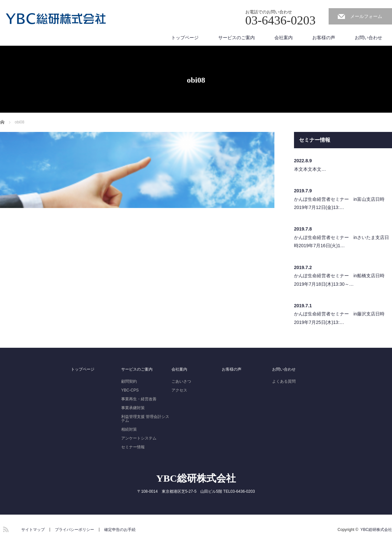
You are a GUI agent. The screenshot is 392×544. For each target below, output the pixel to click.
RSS (5, 528)
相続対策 (129, 429)
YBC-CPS (130, 390)
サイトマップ (33, 530)
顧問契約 (129, 381)
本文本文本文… (310, 169)
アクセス (179, 390)
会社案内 (284, 38)
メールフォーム (366, 16)
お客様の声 (324, 38)
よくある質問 (284, 381)
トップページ (185, 38)
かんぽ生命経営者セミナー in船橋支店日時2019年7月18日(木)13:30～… (339, 280)
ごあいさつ (181, 381)
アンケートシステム (139, 438)
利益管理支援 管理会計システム (145, 419)
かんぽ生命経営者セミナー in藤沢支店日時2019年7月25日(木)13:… (339, 318)
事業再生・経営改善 (139, 399)
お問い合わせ (368, 38)
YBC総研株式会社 (196, 478)
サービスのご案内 (237, 38)
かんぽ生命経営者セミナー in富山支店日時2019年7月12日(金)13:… (339, 203)
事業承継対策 (133, 408)
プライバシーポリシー (74, 530)
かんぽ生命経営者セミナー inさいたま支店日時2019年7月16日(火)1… (342, 241)
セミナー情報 (133, 447)
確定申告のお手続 (120, 530)
